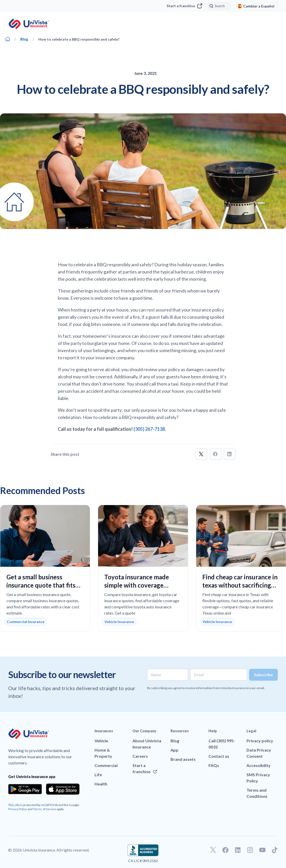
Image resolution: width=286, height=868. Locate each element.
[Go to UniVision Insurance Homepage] (29, 24)
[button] (201, 454)
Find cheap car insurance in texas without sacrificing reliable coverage (240, 585)
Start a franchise (184, 6)
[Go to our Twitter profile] (213, 850)
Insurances (104, 731)
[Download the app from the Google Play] (25, 789)
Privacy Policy (18, 809)
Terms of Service (45, 809)
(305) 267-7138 (149, 429)
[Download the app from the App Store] (63, 789)
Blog (24, 39)
